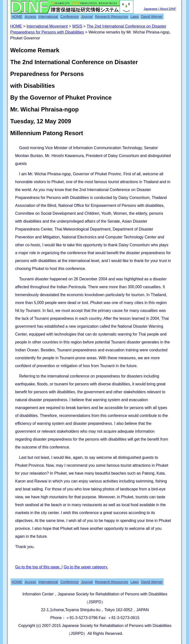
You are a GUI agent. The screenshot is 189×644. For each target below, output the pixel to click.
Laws (135, 17)
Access (30, 17)
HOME (17, 17)
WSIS (77, 26)
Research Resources (111, 17)
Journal (87, 17)
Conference (69, 17)
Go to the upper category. (86, 567)
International (48, 17)
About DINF (168, 9)
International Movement (47, 26)
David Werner (152, 17)
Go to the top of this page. (39, 567)
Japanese (151, 9)
